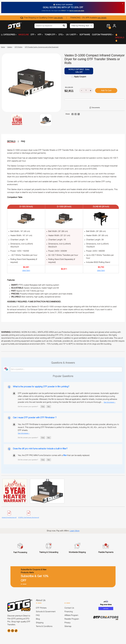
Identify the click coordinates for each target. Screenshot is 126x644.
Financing (69, 612)
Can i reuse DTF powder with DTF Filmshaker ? (35, 418)
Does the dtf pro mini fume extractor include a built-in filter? (40, 449)
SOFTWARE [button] (85, 35)
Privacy (67, 623)
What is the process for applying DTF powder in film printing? (41, 387)
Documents (96, 108)
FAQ (23, 141)
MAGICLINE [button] (24, 35)
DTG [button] (61, 35)
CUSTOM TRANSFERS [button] (102, 35)
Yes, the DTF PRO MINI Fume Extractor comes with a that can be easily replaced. (54, 455)
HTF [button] (39, 35)
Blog (38, 619)
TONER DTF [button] (50, 35)
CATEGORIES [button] (8, 35)
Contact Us (69, 608)
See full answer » (110, 402)
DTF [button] (32, 35)
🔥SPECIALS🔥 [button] (120, 38)
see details (58, 18)
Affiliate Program (71, 615)
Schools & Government (46, 612)
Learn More (75, 531)
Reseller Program (72, 619)
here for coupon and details (77, 11)
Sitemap (68, 626)
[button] (43, 407)
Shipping (40, 623)
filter (65, 455)
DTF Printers (41, 608)
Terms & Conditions (44, 626)
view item (26, 271)
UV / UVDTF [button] (71, 35)
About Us (41, 600)
